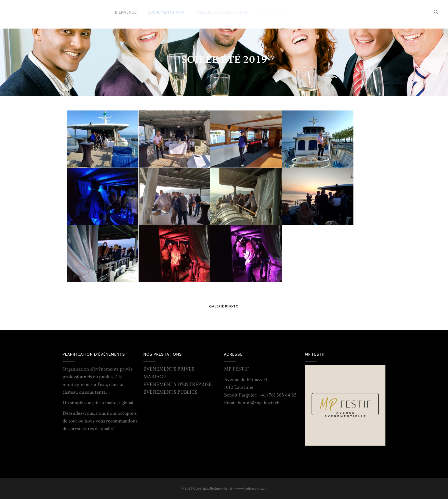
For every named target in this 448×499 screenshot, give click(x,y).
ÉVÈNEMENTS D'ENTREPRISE (178, 384)
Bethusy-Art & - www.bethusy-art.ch (238, 488)
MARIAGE (155, 377)
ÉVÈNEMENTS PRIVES (169, 369)
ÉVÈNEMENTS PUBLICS (170, 392)
